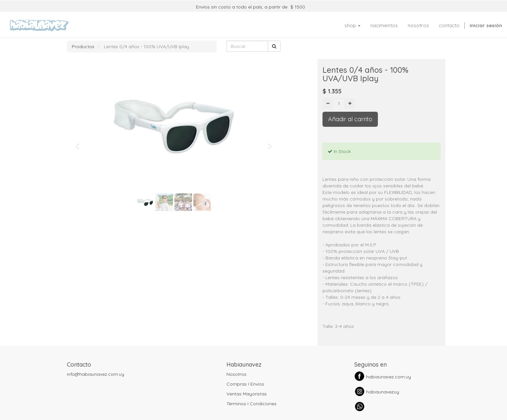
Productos (83, 47)
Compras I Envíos (245, 384)
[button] (80, 143)
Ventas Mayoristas (247, 394)
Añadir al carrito (350, 119)
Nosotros (236, 374)
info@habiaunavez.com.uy (96, 374)
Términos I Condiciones (252, 404)
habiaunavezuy (383, 392)
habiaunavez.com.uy (389, 377)
